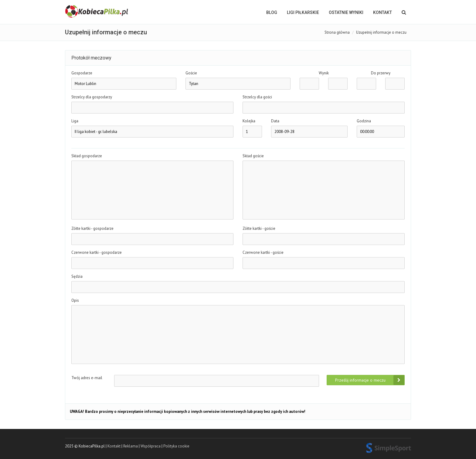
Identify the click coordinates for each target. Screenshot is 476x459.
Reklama (131, 446)
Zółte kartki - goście (259, 228)
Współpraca (151, 446)
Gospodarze (82, 73)
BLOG (272, 12)
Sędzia (77, 276)
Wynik (324, 73)
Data (275, 121)
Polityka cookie (176, 446)
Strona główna (337, 32)
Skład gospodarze (87, 156)
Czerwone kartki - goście (263, 252)
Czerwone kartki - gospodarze (97, 252)
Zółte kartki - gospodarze (92, 228)
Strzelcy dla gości (257, 97)
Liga (75, 121)
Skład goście (253, 156)
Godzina (364, 121)
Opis (75, 300)
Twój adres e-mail (87, 378)
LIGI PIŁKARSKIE (303, 12)
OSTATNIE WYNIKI (346, 12)
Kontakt (382, 12)
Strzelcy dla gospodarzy (92, 97)
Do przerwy (381, 73)
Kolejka (249, 121)
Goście (191, 73)
